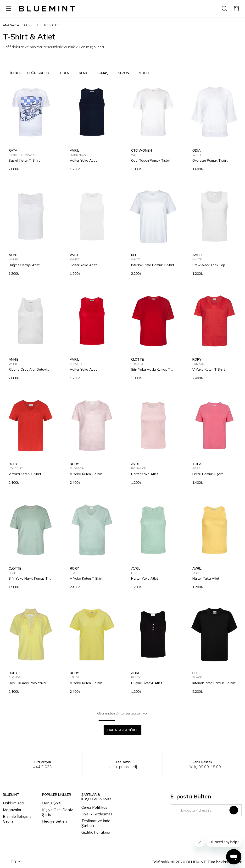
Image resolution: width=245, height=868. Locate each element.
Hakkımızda (13, 803)
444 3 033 (43, 767)
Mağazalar (12, 810)
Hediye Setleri (54, 821)
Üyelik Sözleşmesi (97, 814)
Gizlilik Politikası (96, 832)
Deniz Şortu (52, 803)
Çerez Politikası (95, 807)
